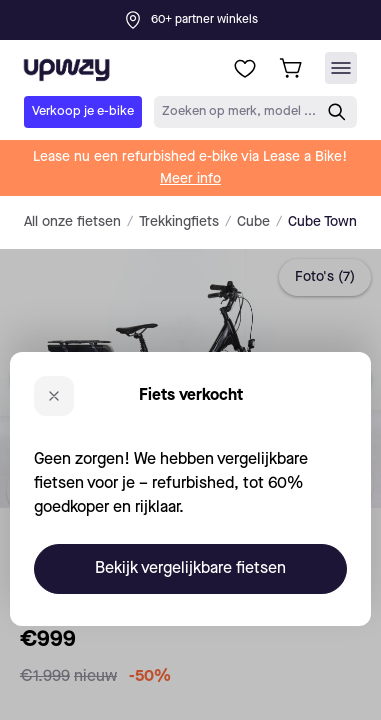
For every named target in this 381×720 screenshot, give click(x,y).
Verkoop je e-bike (83, 111)
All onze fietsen (72, 222)
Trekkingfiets (179, 222)
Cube (253, 222)
